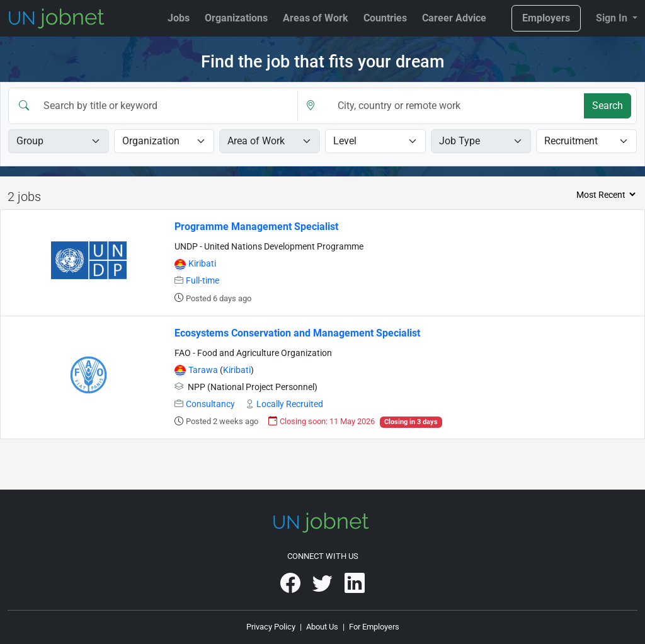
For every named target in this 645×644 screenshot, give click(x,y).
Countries (385, 18)
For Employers (374, 627)
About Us (322, 627)
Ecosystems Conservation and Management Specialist (297, 333)
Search (608, 106)
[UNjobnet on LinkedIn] (355, 588)
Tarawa (204, 370)
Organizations (236, 18)
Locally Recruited (290, 404)
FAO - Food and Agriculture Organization (253, 353)
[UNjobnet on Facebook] (291, 588)
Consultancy (210, 404)
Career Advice (454, 18)
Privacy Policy (271, 627)
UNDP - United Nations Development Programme (269, 247)
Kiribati (202, 264)
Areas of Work (316, 18)
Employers (546, 18)
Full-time (203, 281)
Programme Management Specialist (256, 227)
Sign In (613, 18)
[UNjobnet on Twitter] (323, 588)
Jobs (179, 18)
